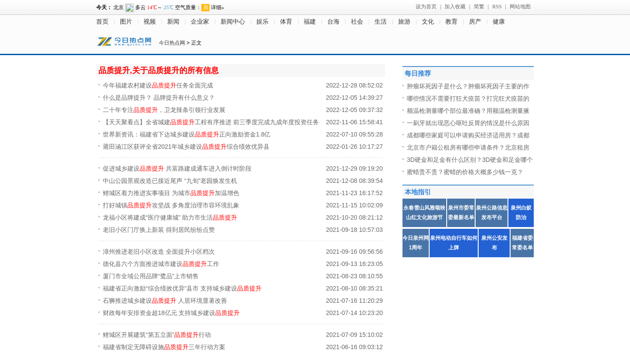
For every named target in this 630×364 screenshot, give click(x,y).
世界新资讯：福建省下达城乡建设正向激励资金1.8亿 (187, 134)
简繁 (479, 7)
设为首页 (426, 7)
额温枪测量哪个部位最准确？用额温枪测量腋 (468, 111)
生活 (381, 22)
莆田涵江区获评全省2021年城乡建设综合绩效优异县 (186, 147)
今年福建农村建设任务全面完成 (158, 85)
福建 (310, 22)
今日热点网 (172, 43)
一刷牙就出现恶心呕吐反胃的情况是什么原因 (468, 123)
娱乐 (262, 22)
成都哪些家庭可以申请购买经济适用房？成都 (468, 135)
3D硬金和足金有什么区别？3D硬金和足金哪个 (470, 160)
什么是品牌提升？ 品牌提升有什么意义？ (159, 98)
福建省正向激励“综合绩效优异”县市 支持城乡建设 (182, 288)
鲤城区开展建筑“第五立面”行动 (157, 335)
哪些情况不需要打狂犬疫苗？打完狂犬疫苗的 (468, 98)
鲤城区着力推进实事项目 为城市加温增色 (171, 193)
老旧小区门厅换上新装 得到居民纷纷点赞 (159, 230)
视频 (150, 22)
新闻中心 (233, 22)
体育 (286, 22)
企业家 (200, 22)
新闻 (173, 22)
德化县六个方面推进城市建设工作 (161, 264)
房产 (475, 22)
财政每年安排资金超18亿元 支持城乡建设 (171, 313)
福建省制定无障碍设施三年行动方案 (164, 347)
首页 (102, 22)
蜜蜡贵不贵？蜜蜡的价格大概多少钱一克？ (465, 172)
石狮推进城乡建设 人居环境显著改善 (165, 301)
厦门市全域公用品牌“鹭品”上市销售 (151, 276)
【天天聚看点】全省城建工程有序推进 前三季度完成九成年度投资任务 (211, 122)
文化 (428, 22)
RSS (497, 7)
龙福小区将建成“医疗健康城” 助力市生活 (170, 217)
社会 (357, 22)
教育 (451, 22)
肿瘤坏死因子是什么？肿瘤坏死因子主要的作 (468, 86)
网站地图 (520, 7)
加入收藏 (455, 7)
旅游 (404, 22)
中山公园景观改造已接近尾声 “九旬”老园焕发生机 (170, 181)
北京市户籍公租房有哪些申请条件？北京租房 (468, 147)
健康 (499, 22)
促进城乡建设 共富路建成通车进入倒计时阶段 (177, 168)
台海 (333, 22)
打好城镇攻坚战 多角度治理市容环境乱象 (171, 205)
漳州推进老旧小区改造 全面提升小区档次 (159, 252)
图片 (126, 22)
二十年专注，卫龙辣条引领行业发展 (164, 110)
